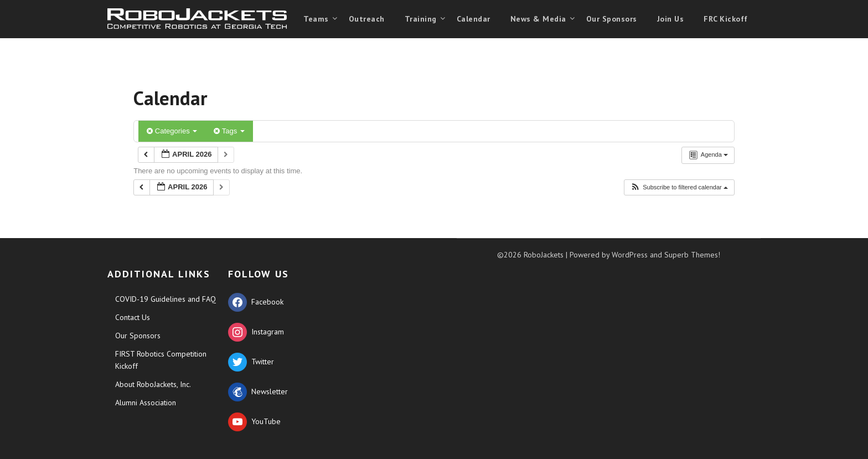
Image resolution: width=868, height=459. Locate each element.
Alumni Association (146, 403)
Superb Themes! (692, 255)
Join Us (671, 19)
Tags (229, 131)
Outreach (367, 19)
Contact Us (133, 317)
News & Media (538, 19)
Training (421, 19)
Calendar (474, 19)
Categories (172, 131)
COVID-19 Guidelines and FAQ (166, 299)
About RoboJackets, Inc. (153, 384)
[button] (679, 187)
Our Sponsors (612, 19)
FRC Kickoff (726, 19)
